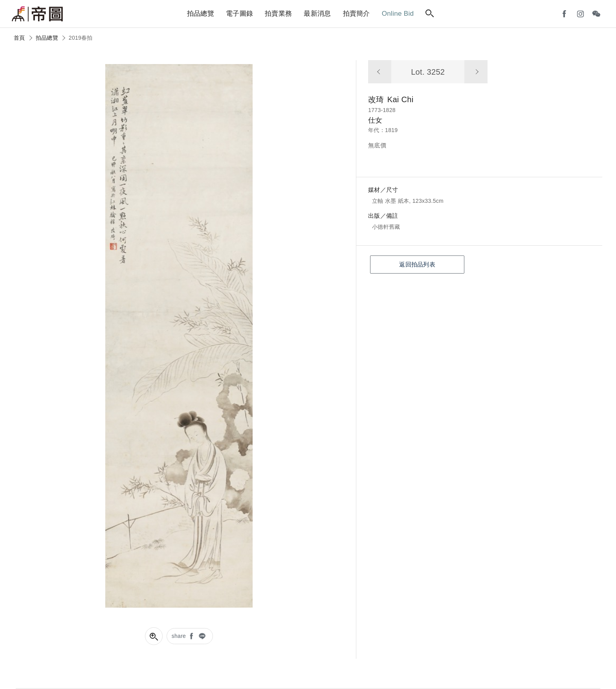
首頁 (19, 38)
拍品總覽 (47, 38)
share (179, 636)
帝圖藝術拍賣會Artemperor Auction (37, 14)
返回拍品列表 (417, 264)
